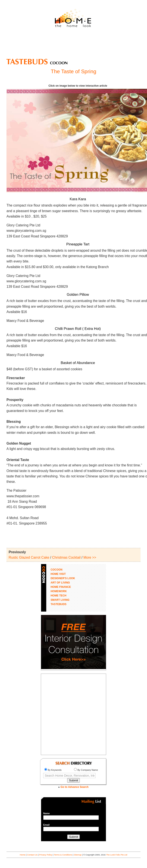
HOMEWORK (59, 591)
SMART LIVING (60, 600)
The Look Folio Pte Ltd (117, 855)
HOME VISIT (58, 574)
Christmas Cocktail (66, 557)
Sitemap (78, 855)
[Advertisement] (73, 45)
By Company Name (86, 770)
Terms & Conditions (63, 855)
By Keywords (53, 770)
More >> (90, 557)
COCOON (57, 570)
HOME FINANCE (61, 587)
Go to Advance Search (74, 787)
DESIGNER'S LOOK (63, 578)
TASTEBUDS (58, 604)
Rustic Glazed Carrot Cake (29, 557)
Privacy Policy (46, 855)
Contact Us (32, 855)
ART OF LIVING (60, 583)
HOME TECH (58, 596)
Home (22, 855)
